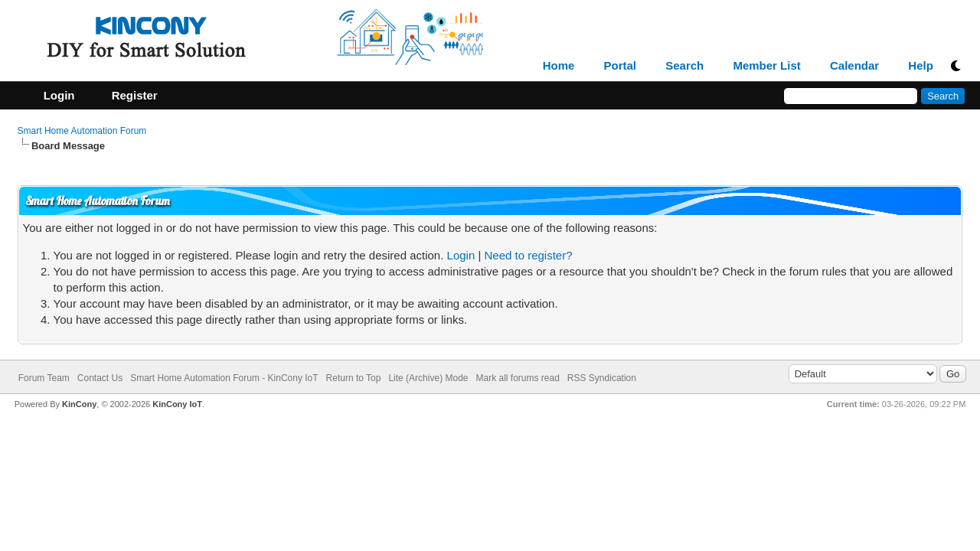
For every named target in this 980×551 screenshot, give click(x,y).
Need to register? (528, 255)
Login (461, 255)
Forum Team (44, 378)
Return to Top (354, 378)
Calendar (854, 66)
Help (921, 66)
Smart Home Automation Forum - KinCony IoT (224, 378)
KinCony (79, 404)
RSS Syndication (602, 378)
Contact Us (100, 378)
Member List (766, 66)
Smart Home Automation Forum (82, 131)
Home (559, 66)
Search (684, 66)
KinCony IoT (177, 404)
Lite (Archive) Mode (428, 378)
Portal (621, 66)
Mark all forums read (517, 378)
